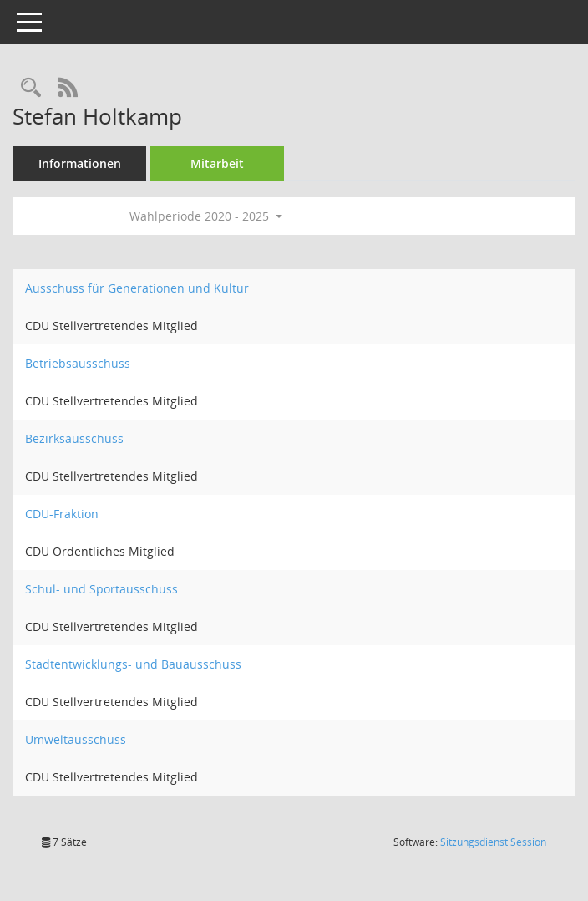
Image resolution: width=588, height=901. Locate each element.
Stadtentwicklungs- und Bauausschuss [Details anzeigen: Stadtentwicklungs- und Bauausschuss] (133, 664)
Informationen (80, 163)
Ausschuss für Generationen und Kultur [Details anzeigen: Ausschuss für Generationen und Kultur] (137, 288)
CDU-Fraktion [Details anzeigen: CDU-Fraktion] (62, 514)
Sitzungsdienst (493, 842)
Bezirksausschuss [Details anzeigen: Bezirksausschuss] (74, 438)
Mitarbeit (217, 163)
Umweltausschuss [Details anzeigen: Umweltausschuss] (76, 739)
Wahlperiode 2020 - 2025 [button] (206, 216)
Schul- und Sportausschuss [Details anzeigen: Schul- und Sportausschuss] (101, 589)
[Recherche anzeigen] (31, 88)
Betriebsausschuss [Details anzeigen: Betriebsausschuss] (78, 363)
